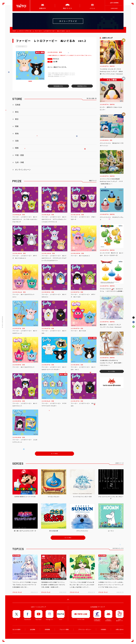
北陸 (17, 141)
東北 (17, 112)
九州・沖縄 (19, 162)
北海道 (18, 105)
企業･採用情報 (114, 3)
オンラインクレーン (23, 170)
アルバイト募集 (64, 629)
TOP (14, 31)
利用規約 (103, 629)
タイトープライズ (25, 31)
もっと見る (55, 454)
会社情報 (33, 629)
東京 (17, 119)
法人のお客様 (16, 629)
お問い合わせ (120, 629)
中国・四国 (19, 155)
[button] (30, 81)
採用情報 (47, 629)
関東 (17, 126)
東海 (17, 134)
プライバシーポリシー (85, 629)
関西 (17, 148)
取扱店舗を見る (58, 86)
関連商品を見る (82, 86)
